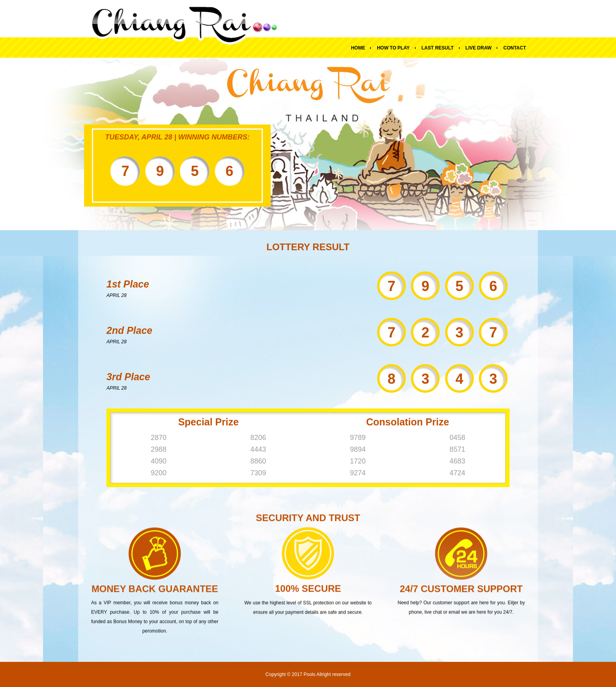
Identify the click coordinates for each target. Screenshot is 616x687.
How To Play (393, 48)
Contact (515, 48)
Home (358, 48)
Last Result (438, 48)
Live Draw (479, 48)
